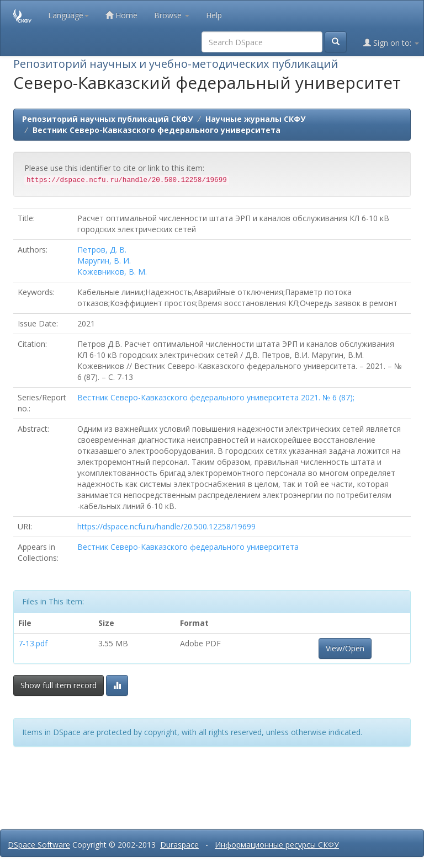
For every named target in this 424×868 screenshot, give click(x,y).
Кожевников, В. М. (112, 272)
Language (68, 15)
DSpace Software (39, 845)
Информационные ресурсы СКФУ (277, 845)
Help (214, 15)
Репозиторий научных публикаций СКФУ (107, 119)
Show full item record (59, 685)
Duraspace (179, 845)
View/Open (345, 648)
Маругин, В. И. (104, 261)
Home (121, 15)
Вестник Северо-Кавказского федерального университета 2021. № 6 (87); (216, 397)
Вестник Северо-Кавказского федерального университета (157, 130)
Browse (172, 15)
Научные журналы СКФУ (255, 119)
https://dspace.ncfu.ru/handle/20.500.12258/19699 (166, 526)
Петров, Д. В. (102, 250)
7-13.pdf (33, 643)
